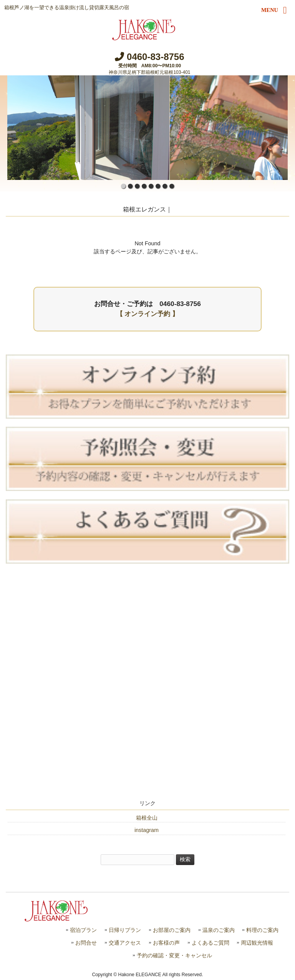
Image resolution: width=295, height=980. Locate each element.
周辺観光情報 (257, 943)
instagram (147, 830)
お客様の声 (166, 943)
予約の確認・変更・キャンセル (174, 956)
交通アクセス (125, 943)
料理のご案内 (262, 930)
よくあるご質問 (210, 943)
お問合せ (86, 943)
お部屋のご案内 (172, 930)
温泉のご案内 (219, 930)
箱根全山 (147, 818)
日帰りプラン (125, 930)
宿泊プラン (83, 930)
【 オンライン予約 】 (148, 314)
